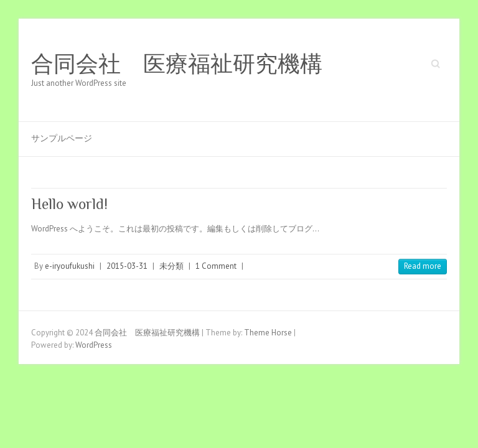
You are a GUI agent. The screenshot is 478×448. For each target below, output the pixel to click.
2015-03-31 (127, 266)
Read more (423, 266)
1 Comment (216, 266)
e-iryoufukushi (70, 266)
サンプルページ (62, 138)
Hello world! (69, 204)
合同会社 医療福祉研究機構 (177, 64)
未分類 (171, 266)
